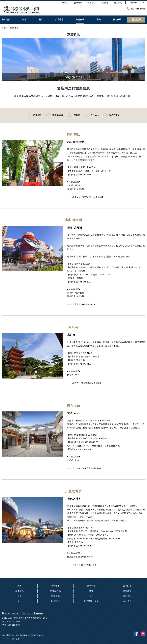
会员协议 (127, 601)
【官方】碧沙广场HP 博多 (82, 565)
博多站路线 (56, 591)
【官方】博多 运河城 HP (81, 304)
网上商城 (55, 601)
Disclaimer (6, 639)
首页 (20, 586)
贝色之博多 (111, 115)
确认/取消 (118, 3)
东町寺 (74, 115)
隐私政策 (127, 591)
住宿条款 (127, 596)
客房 (20, 596)
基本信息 (20, 591)
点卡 (91, 596)
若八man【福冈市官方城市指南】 (85, 468)
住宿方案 (91, 586)
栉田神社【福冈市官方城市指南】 (86, 197)
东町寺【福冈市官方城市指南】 (85, 383)
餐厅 (20, 601)
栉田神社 (35, 115)
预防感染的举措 (91, 601)
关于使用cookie (18, 639)
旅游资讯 (55, 596)
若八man (92, 115)
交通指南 (55, 586)
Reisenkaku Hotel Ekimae (23, 613)
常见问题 (127, 586)
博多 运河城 (55, 115)
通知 (91, 591)
